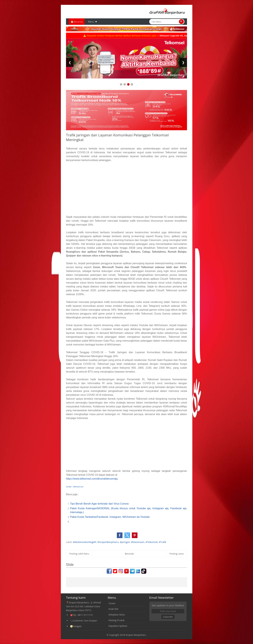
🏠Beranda (77, 22)
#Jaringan (125, 542)
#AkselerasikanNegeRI (84, 542)
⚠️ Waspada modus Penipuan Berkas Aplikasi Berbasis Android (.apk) (126, 36)
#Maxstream (138, 542)
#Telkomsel (152, 542)
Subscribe (168, 617)
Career (112, 603)
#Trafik (162, 542)
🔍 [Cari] (181, 22)
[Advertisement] (126, 189)
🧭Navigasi (76, 626)
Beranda (129, 554)
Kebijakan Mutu (117, 615)
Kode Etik (113, 609)
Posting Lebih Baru (79, 554)
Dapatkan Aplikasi (118, 626)
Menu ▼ (93, 22)
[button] (120, 535)
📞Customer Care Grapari (84, 621)
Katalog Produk (116, 620)
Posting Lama (177, 554)
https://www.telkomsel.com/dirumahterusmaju (92, 479)
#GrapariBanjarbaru (108, 542)
